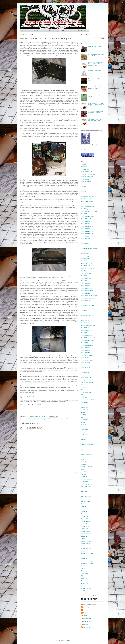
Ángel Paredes (87, 627)
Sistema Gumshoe (86, 531)
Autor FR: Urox (85, 373)
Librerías (83, 452)
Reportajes (56, 31)
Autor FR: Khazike (86, 286)
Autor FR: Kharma (86, 283)
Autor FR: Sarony (86, 348)
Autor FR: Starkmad (86, 353)
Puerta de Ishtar (85, 484)
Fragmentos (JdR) (86, 432)
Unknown (85, 624)
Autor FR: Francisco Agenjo (88, 251)
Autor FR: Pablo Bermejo (87, 328)
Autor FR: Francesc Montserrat (89, 249)
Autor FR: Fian (85, 246)
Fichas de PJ (84, 430)
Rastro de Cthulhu (86, 487)
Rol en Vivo (84, 499)
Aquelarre (84, 186)
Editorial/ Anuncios (26, 31)
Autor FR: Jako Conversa (87, 268)
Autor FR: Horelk (85, 261)
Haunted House (85, 437)
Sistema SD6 (84, 556)
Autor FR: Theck (85, 358)
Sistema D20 (84, 519)
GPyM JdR (84, 435)
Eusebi (85, 613)
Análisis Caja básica (86, 182)
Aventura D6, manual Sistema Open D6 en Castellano (96, 112)
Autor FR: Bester (85, 214)
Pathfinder (84, 474)
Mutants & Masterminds (87, 467)
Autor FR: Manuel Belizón (88, 303)
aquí (58, 405)
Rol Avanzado (85, 494)
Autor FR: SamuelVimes (87, 345)
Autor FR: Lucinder (86, 293)
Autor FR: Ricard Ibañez (87, 335)
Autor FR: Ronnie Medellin (88, 340)
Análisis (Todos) (41, 419)
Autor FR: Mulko (85, 320)
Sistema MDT (85, 539)
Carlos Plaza (72, 55)
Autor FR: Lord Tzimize (87, 291)
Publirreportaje (85, 482)
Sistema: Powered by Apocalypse (90, 561)
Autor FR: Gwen (85, 258)
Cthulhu (59, 419)
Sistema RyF (84, 551)
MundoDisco (84, 464)
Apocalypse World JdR (87, 184)
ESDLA (83, 417)
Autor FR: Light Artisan (87, 288)
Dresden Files (85, 407)
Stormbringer (84, 571)
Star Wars (84, 568)
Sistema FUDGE (85, 526)
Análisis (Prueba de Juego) (88, 174)
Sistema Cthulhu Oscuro (87, 514)
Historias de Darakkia (87, 442)
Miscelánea (84, 457)
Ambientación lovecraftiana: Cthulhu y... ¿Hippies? (95, 88)
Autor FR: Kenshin (86, 281)
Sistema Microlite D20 (87, 541)
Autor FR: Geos (85, 253)
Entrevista (84, 415)
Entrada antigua (73, 472)
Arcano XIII (84, 192)
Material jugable (46, 31)
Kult (82, 449)
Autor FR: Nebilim (86, 323)
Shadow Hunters (85, 509)
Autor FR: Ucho (85, 370)
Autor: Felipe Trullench (87, 377)
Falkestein (84, 425)
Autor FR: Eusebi (85, 244)
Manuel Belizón (87, 619)
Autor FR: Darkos (86, 229)
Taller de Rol (65, 31)
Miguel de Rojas (87, 621)
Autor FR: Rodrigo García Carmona (90, 338)
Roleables (84, 504)
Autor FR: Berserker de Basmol (89, 211)
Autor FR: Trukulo (86, 368)
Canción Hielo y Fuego (87, 382)
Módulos (83, 459)
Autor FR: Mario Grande (87, 308)
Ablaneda (84, 164)
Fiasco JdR (84, 427)
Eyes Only (84, 422)
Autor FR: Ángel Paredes (87, 204)
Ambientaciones (85, 169)
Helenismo (84, 439)
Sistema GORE (85, 529)
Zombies (83, 591)
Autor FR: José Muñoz (87, 273)
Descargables (85, 402)
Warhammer (84, 586)
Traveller (83, 581)
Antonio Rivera (87, 610)
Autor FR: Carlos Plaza (51, 419)
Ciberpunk (84, 387)
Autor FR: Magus (85, 301)
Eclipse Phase (85, 410)
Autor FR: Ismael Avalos (87, 266)
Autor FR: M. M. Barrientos (88, 298)
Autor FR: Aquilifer (86, 209)
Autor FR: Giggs (85, 256)
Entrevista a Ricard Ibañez (95, 46)
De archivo (84, 397)
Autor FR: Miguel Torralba (88, 315)
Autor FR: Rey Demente (87, 333)
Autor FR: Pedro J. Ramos (88, 330)
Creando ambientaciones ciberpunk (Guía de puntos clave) (97, 71)
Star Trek (83, 566)
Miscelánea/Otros (83, 31)
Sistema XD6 (84, 558)
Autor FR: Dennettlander (87, 231)
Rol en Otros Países (86, 497)
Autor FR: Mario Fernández (88, 306)
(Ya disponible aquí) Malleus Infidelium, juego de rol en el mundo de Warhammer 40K (95, 121)
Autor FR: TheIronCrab (87, 360)
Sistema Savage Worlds (87, 554)
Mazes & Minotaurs (86, 454)
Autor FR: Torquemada (87, 365)
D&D (82, 395)
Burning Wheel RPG (86, 380)
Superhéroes (84, 573)
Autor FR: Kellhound (86, 278)
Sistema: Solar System (87, 563)
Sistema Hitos (85, 536)
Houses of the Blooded (87, 444)
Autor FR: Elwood (86, 239)
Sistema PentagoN (86, 549)
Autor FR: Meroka (86, 311)
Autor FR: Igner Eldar (87, 263)
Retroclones (84, 491)
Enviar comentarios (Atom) (53, 476)
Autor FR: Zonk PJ (86, 375)
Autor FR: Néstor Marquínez (88, 325)
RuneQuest (84, 506)
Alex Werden (86, 607)
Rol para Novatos (86, 501)
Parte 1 (55, 400)
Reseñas (37, 31)
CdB (82, 385)
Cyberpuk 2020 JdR (86, 392)
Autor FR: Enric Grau (86, 241)
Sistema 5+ (84, 511)
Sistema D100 (66, 419)
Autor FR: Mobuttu (86, 318)
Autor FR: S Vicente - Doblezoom (89, 343)
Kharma (85, 616)
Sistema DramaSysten (87, 521)
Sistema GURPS (85, 534)
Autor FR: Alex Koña (86, 199)
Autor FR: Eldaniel (86, 236)
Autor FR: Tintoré (85, 363)
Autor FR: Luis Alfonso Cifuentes (89, 296)
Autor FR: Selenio (86, 350)
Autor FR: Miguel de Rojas (88, 313)
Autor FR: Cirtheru (86, 221)
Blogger (68, 641)
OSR (82, 469)
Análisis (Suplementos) (87, 177)
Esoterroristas (85, 420)
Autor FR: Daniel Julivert (87, 226)
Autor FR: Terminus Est (87, 355)
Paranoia (83, 472)
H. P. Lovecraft (72, 110)
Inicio (50, 472)
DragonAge (84, 405)
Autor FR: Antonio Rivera (87, 206)
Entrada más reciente (27, 472)
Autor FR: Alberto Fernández (88, 194)
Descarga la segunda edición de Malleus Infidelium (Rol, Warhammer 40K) (96, 64)
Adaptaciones (85, 167)
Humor (73, 31)
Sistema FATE (85, 524)
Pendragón (84, 477)
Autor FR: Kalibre (86, 276)
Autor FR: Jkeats (85, 271)
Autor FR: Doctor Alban (87, 234)
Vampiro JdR (84, 583)
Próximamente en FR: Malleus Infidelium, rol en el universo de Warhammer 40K (96, 105)
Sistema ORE (85, 546)
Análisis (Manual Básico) (30, 419)
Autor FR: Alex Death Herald (88, 196)
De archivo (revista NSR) (87, 400)
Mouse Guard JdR (86, 462)
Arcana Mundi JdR (86, 189)
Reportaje (84, 489)
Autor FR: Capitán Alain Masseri (89, 216)
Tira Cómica (84, 578)
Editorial (83, 412)
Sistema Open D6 (86, 544)
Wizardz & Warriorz (86, 588)
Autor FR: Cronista (86, 224)
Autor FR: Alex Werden (87, 201)
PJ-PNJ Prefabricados (87, 479)
